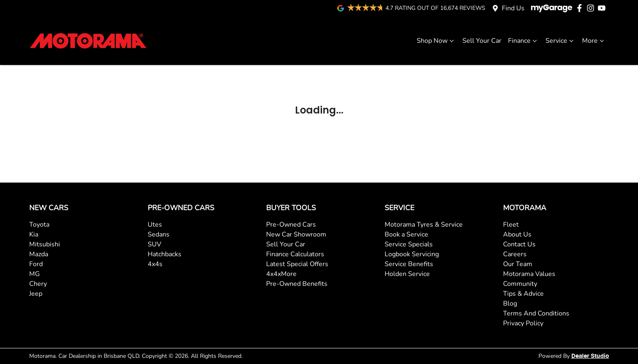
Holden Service (407, 274)
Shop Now (436, 41)
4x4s (155, 264)
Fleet (511, 225)
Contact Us (519, 244)
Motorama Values (529, 274)
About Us (517, 234)
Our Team (518, 264)
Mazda (39, 254)
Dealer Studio (590, 356)
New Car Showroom (296, 234)
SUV (154, 244)
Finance (523, 41)
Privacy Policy (523, 323)
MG (35, 274)
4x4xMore (281, 274)
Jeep (36, 294)
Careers (515, 254)
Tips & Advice (523, 294)
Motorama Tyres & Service (424, 225)
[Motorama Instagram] (592, 8)
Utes (155, 225)
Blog (510, 304)
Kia (34, 234)
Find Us (513, 8)
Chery (38, 284)
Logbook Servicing (412, 254)
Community (520, 284)
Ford (36, 264)
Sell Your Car (482, 41)
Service (560, 41)
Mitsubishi (45, 244)
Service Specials (409, 244)
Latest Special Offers (297, 264)
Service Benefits (409, 264)
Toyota (39, 225)
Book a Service (406, 234)
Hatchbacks (165, 254)
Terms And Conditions (536, 313)
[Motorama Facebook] (581, 8)
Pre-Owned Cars (291, 225)
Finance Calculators (295, 254)
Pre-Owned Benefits (297, 284)
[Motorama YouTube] (603, 8)
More (594, 41)
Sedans (159, 234)
